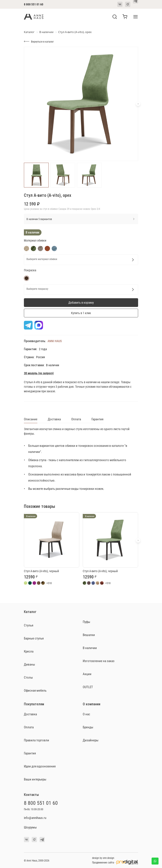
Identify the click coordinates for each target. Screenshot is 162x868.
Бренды (88, 727)
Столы (28, 677)
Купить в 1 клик (81, 313)
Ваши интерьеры (35, 779)
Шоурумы (30, 827)
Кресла (29, 651)
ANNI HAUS (55, 341)
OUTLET (88, 687)
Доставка (54, 419)
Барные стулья (34, 638)
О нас (86, 714)
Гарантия (97, 419)
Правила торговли (36, 740)
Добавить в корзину (81, 302)
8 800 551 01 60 (34, 4)
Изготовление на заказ (99, 661)
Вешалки (89, 635)
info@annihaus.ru (35, 818)
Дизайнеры (91, 740)
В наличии (90, 648)
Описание (31, 419)
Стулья (29, 625)
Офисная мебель (35, 690)
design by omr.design (103, 858)
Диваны (29, 664)
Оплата (76, 419)
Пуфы (86, 622)
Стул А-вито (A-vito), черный (41, 571)
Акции (87, 674)
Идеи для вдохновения (40, 766)
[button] (138, 104)
